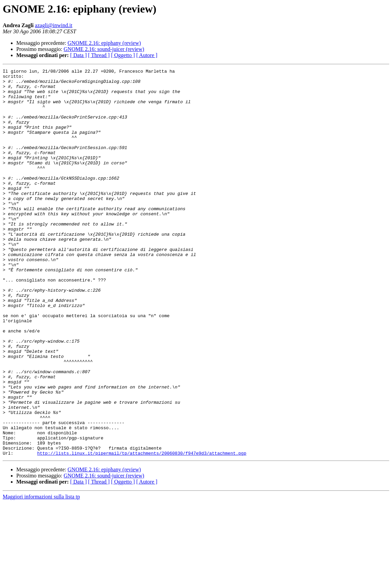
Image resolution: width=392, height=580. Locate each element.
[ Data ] (79, 55)
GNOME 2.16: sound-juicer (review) (104, 49)
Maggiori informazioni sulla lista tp (41, 574)
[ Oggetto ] (123, 55)
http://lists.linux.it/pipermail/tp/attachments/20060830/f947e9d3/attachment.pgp (142, 530)
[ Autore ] (147, 55)
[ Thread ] (99, 55)
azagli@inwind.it (54, 25)
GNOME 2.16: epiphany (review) (104, 43)
